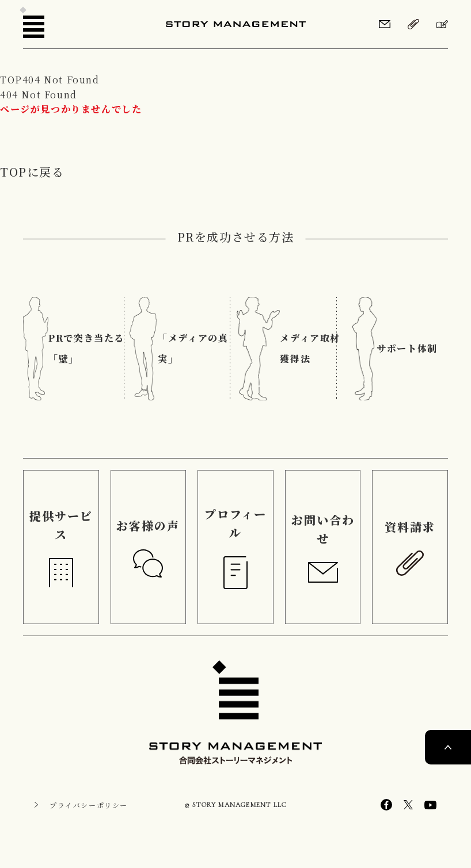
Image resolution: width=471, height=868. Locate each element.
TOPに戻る (32, 172)
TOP (11, 80)
